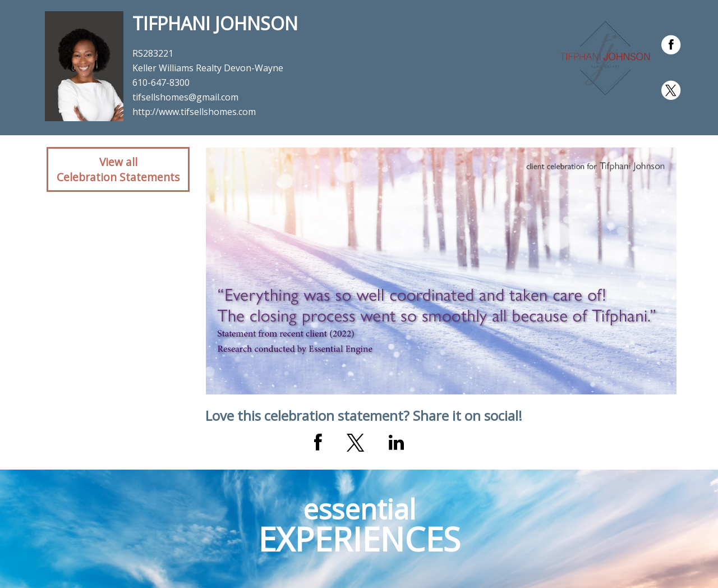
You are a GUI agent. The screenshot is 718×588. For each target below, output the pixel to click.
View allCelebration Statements (118, 169)
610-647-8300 (161, 82)
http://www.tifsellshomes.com (194, 112)
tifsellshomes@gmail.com (185, 97)
